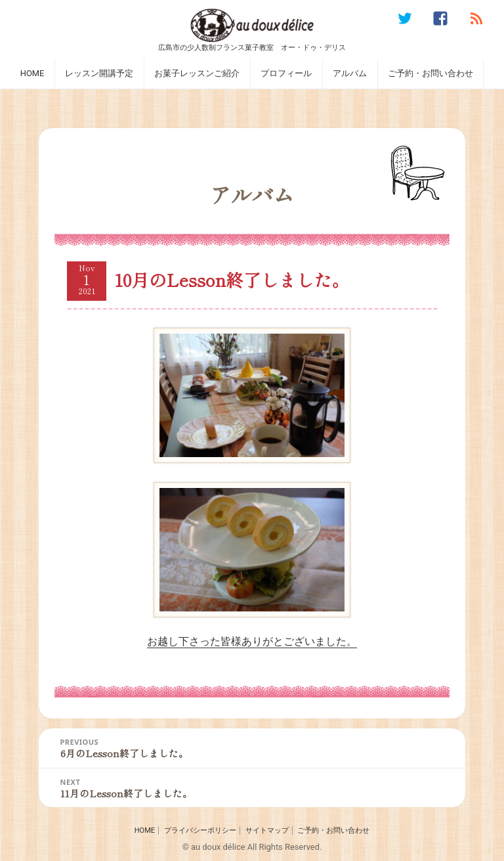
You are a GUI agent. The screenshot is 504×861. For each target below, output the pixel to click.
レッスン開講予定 (99, 73)
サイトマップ (267, 830)
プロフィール (286, 73)
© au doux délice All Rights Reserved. (252, 847)
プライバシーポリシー (200, 830)
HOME (32, 73)
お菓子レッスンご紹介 (197, 73)
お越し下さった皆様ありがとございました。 (252, 564)
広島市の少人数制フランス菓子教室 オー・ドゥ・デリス (252, 47)
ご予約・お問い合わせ (430, 73)
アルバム (350, 73)
